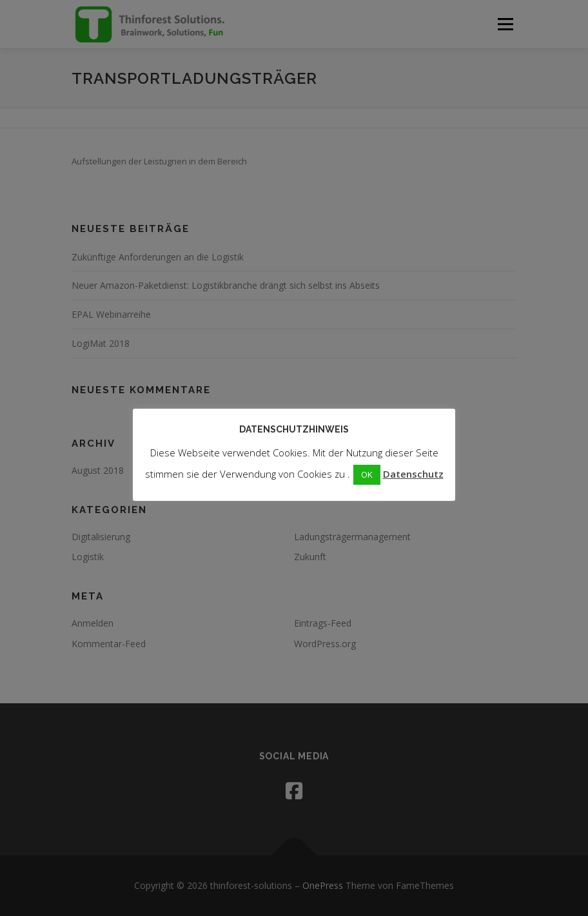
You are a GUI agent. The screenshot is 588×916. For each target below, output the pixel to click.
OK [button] (367, 474)
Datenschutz (413, 474)
